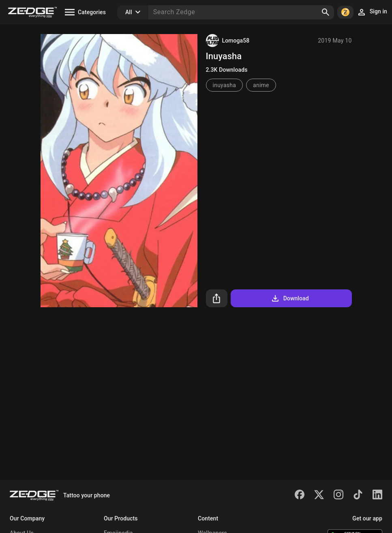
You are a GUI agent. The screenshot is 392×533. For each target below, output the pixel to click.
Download (290, 298)
